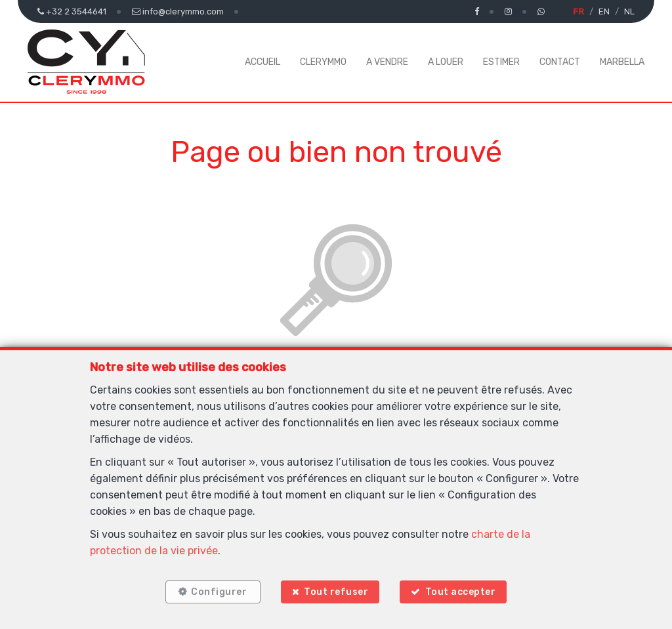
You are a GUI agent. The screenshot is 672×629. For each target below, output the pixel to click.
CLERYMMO (323, 62)
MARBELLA (622, 62)
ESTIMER (501, 62)
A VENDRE (387, 62)
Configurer (218, 591)
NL (629, 11)
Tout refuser (336, 591)
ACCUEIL (262, 62)
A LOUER (446, 62)
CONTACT (560, 62)
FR (578, 11)
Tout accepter (463, 591)
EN (604, 11)
